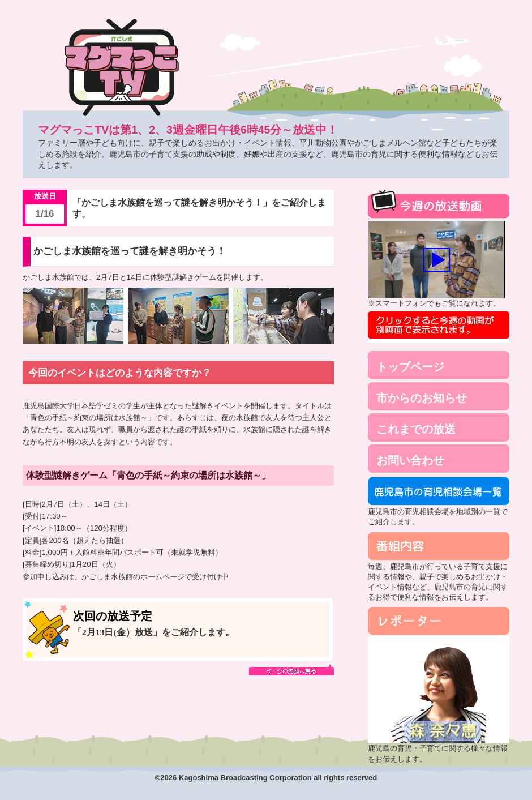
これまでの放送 (416, 429)
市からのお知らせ (422, 398)
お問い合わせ (410, 460)
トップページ (410, 367)
